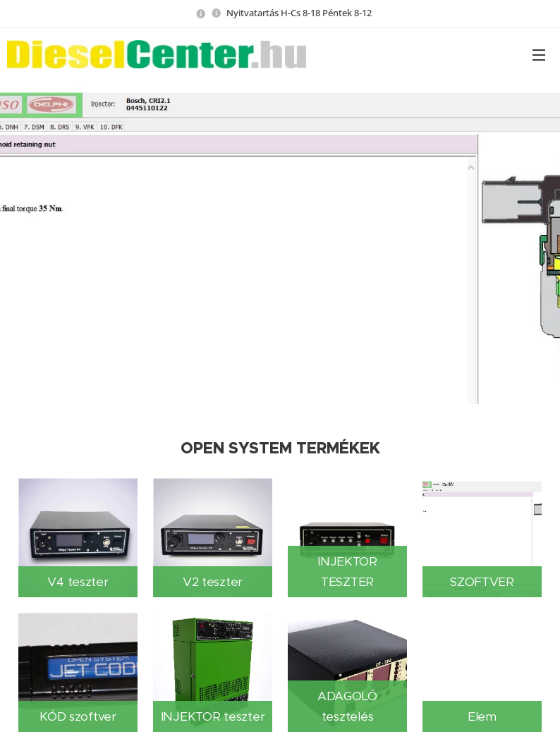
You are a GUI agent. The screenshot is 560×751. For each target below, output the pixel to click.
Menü (539, 55)
